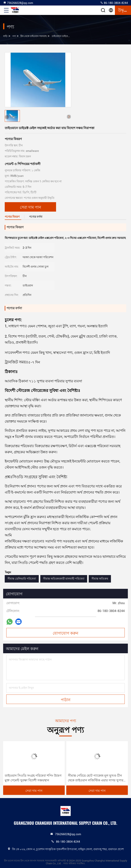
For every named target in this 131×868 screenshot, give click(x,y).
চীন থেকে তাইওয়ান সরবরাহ (34, 36)
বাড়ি (5, 36)
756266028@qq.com (18, 3)
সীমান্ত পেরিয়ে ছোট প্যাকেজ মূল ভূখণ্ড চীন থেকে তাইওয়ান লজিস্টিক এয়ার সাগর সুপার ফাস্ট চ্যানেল (96, 778)
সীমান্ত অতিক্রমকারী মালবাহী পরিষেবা (64, 579)
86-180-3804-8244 (114, 3)
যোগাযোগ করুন (65, 633)
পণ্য (14, 36)
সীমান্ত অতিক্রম (100, 579)
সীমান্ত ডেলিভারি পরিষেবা (22, 579)
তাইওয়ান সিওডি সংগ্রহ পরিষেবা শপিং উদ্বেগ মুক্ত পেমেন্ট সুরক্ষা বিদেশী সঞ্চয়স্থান (33, 778)
